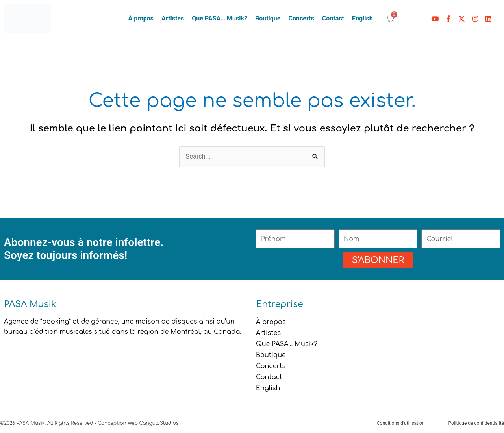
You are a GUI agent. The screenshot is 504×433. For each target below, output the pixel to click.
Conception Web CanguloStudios (138, 423)
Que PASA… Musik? (220, 18)
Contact (333, 18)
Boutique (268, 18)
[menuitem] (362, 19)
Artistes (173, 18)
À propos (141, 18)
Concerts (301, 18)
